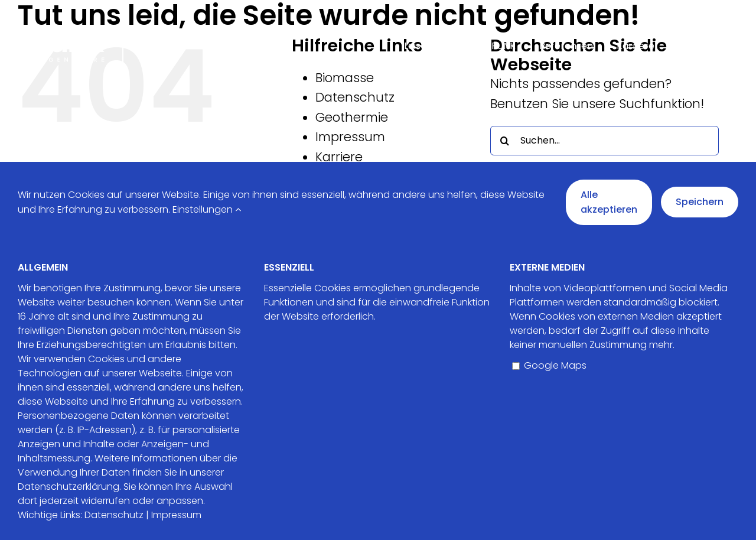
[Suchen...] (605, 141)
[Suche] (505, 141)
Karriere (339, 157)
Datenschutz (355, 97)
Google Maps (549, 365)
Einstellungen (207, 209)
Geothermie (352, 117)
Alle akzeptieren (609, 202)
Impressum (350, 137)
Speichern (700, 202)
